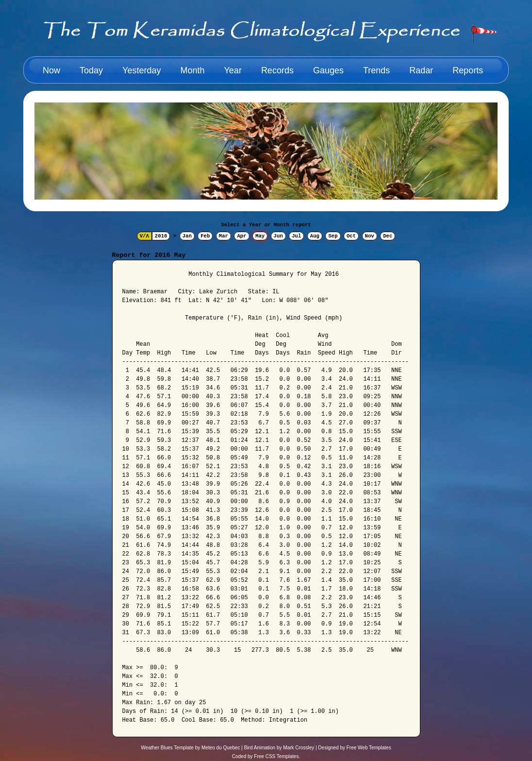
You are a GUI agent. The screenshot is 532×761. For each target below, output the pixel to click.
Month (192, 70)
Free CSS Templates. (277, 756)
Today (91, 70)
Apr (241, 236)
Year (233, 70)
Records (277, 70)
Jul (296, 236)
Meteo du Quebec (221, 748)
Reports (468, 70)
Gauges (328, 70)
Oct (351, 236)
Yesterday (141, 70)
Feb (205, 236)
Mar (224, 236)
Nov (370, 236)
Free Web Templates (369, 748)
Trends (376, 70)
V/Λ (144, 236)
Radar (421, 70)
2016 (161, 236)
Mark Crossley (299, 748)
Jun (278, 236)
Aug (315, 236)
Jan (187, 236)
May (260, 236)
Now (51, 70)
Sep (333, 236)
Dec (388, 236)
